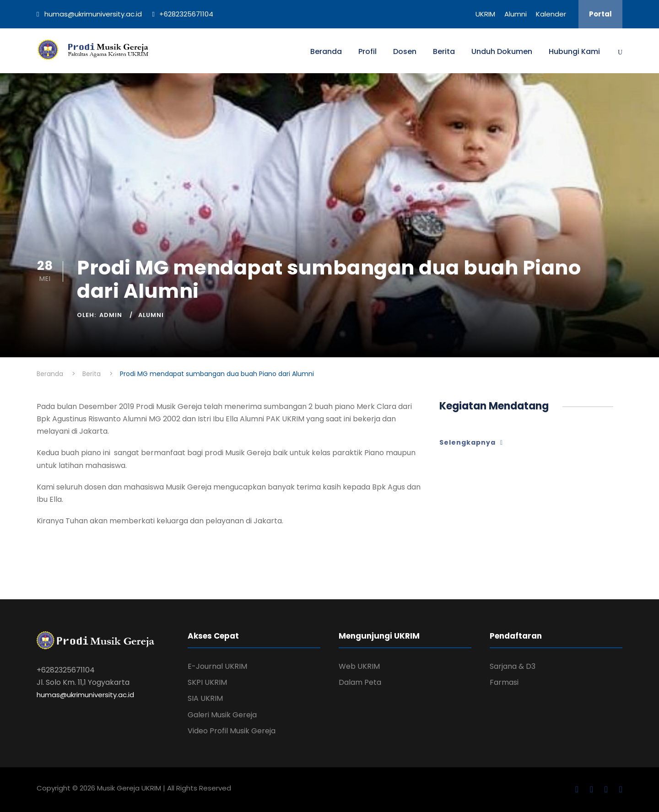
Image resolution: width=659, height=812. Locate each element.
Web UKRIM (359, 666)
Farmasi (504, 682)
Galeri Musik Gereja (222, 715)
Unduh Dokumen (502, 51)
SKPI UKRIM (207, 682)
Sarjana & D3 (513, 666)
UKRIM (485, 14)
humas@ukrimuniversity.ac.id (85, 695)
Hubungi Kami (574, 51)
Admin (111, 315)
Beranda (326, 51)
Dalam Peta (360, 682)
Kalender (551, 14)
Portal (600, 14)
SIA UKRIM (205, 698)
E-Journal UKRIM (217, 666)
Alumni (516, 14)
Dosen (405, 51)
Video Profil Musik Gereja (232, 731)
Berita (444, 51)
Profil (367, 51)
